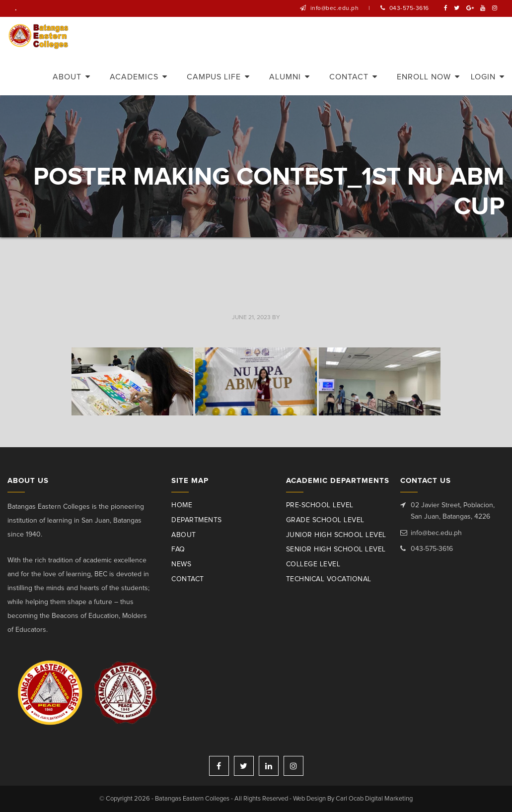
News (181, 564)
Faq (178, 549)
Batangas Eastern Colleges (39, 36)
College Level (313, 564)
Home (182, 505)
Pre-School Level (320, 505)
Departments (197, 520)
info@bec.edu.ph (335, 8)
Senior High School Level (336, 549)
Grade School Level (325, 520)
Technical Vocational (329, 579)
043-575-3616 (409, 8)
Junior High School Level (336, 535)
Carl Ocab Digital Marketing (374, 799)
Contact (188, 579)
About (184, 535)
